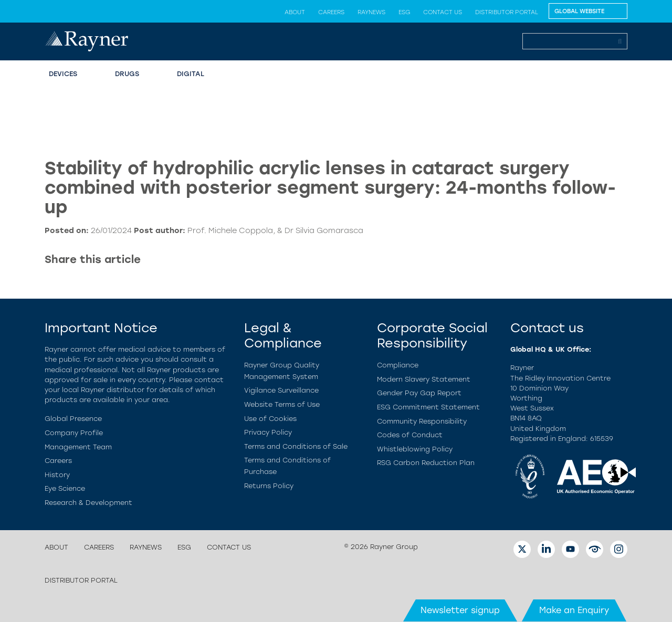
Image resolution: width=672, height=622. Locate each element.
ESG (404, 12)
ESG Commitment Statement (428, 407)
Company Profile (74, 433)
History (57, 475)
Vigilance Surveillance (281, 390)
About (295, 12)
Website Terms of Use (282, 404)
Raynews (371, 12)
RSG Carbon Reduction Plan (426, 463)
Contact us (443, 12)
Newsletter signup (460, 610)
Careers (331, 12)
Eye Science (65, 488)
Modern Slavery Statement (424, 379)
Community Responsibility (422, 421)
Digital (191, 74)
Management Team (78, 447)
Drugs (127, 74)
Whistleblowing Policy (415, 449)
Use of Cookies (270, 419)
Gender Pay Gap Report (419, 393)
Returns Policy (269, 486)
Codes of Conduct (410, 435)
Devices (63, 74)
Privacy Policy (268, 432)
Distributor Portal (507, 12)
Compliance (398, 365)
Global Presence (73, 419)
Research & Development (88, 503)
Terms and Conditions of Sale (296, 446)
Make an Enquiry (574, 610)
